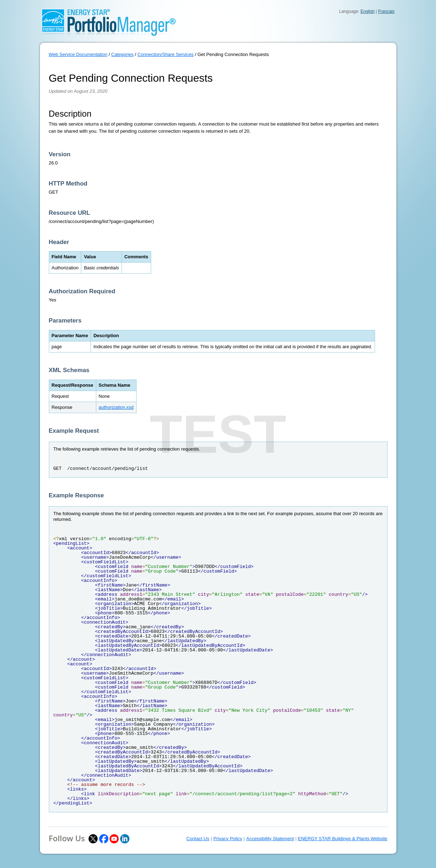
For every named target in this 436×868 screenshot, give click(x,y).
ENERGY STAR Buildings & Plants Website (343, 839)
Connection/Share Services (166, 54)
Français (386, 11)
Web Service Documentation (78, 54)
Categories (122, 54)
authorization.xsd (116, 407)
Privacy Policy (228, 839)
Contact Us (198, 839)
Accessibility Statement (270, 839)
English (367, 11)
